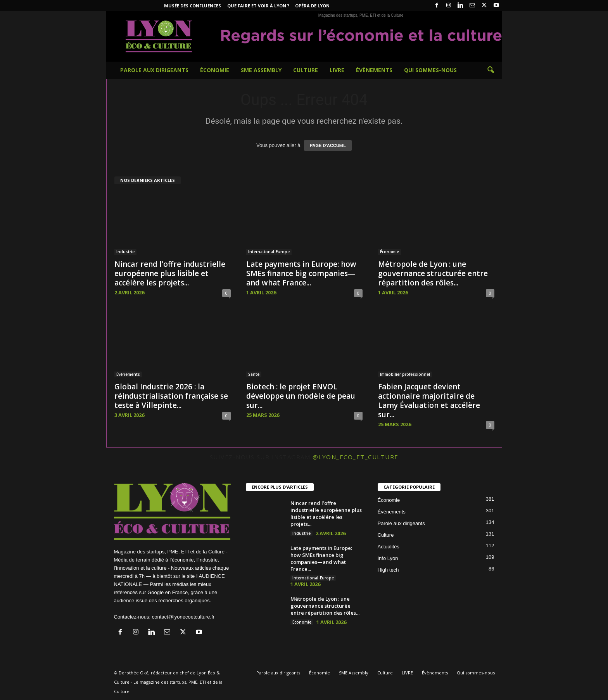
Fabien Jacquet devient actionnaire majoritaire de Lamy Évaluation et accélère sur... (429, 401)
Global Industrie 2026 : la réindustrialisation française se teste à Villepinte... (171, 396)
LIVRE (337, 70)
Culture (306, 70)
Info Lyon (388, 558)
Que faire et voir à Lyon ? (258, 6)
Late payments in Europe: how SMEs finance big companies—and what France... (301, 273)
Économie (215, 70)
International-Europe (269, 252)
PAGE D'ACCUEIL (328, 145)
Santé (254, 374)
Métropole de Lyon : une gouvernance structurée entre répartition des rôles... (433, 273)
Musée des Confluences (193, 6)
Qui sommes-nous (430, 70)
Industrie (125, 252)
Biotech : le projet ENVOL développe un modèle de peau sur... (301, 396)
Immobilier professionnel (405, 374)
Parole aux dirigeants (154, 70)
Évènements (374, 70)
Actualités (389, 547)
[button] (491, 70)
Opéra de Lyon (312, 6)
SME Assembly (261, 70)
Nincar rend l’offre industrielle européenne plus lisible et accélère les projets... (170, 273)
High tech (388, 570)
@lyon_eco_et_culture (356, 457)
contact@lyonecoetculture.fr (183, 617)
